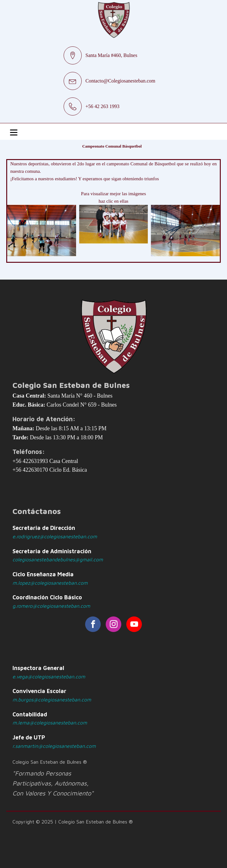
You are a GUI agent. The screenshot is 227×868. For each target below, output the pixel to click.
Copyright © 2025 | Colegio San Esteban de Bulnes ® (73, 822)
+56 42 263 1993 (102, 106)
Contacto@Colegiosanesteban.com (120, 81)
